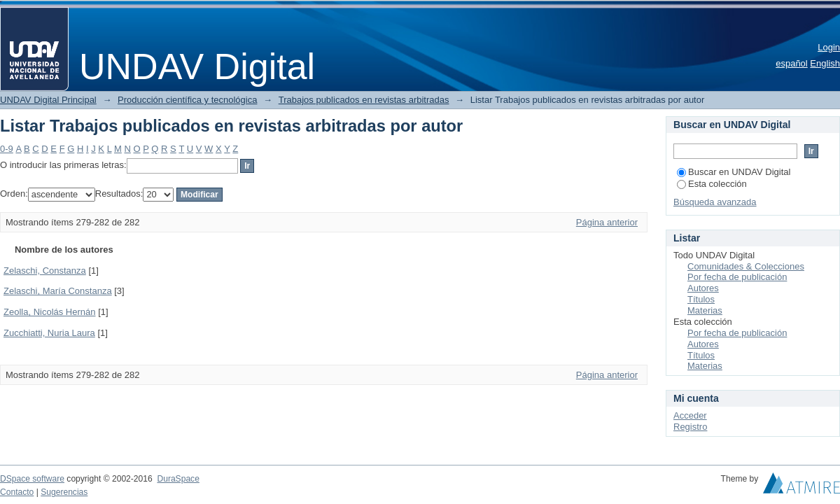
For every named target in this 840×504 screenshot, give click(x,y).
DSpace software (32, 479)
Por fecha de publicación (737, 277)
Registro (690, 427)
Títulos (701, 299)
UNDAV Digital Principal (48, 100)
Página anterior (607, 222)
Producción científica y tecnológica (187, 100)
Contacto (17, 492)
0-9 (7, 149)
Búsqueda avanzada (715, 202)
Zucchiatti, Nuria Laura (49, 333)
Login (829, 47)
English (825, 63)
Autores (703, 288)
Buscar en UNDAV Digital (734, 172)
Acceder (690, 415)
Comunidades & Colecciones (746, 266)
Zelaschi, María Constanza (58, 291)
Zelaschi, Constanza (45, 271)
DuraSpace (178, 479)
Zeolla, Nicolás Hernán (50, 312)
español (792, 63)
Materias (705, 310)
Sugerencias (64, 492)
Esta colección (712, 184)
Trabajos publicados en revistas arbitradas (364, 100)
